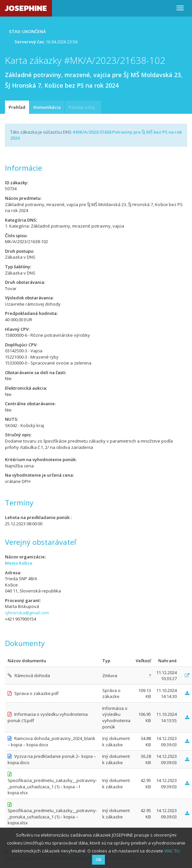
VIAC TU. (172, 851)
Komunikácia (47, 107)
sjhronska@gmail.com (27, 613)
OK (98, 860)
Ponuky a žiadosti (85, 107)
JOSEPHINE (26, 8)
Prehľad (17, 107)
